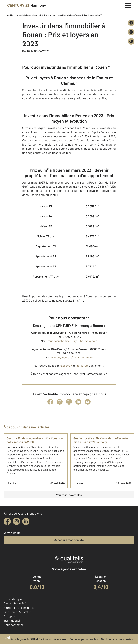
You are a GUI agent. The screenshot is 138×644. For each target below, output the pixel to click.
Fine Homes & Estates (18, 612)
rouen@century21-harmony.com (72, 357)
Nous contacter (13, 625)
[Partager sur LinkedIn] (131, 41)
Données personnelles (84, 639)
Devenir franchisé (15, 603)
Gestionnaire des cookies (117, 639)
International (12, 620)
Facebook (66, 366)
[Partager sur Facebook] (131, 23)
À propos (9, 616)
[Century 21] (27, 5)
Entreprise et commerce (19, 608)
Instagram (82, 366)
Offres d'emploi (13, 599)
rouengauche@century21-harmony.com (72, 341)
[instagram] (17, 521)
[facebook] (7, 521)
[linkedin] (26, 521)
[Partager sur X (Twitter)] (131, 32)
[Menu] (128, 5)
